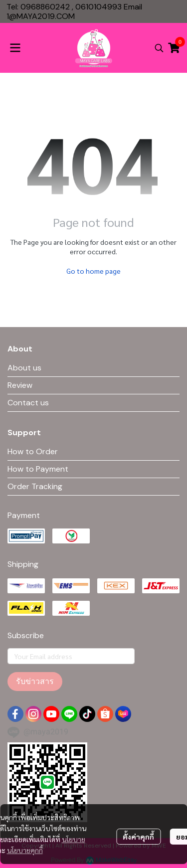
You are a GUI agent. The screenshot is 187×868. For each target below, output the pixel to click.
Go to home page (93, 271)
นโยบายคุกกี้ (25, 850)
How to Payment (38, 469)
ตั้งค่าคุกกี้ (138, 837)
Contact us (28, 403)
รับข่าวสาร (35, 681)
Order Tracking (35, 486)
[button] (159, 48)
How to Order (33, 451)
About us (24, 368)
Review (20, 385)
